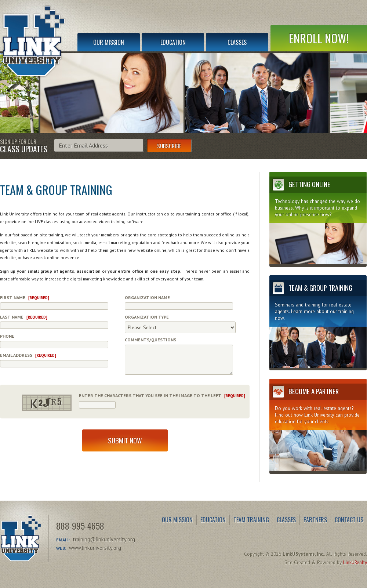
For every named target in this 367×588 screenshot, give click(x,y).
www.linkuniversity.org (95, 548)
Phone (7, 336)
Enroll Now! (319, 38)
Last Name (24, 317)
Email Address (28, 355)
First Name (25, 297)
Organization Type (147, 317)
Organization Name (147, 297)
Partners (315, 520)
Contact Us (349, 520)
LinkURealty (355, 562)
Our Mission (109, 42)
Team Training (251, 520)
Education (173, 42)
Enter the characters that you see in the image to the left (162, 395)
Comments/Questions (150, 340)
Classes (237, 42)
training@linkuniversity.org (104, 539)
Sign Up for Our (24, 145)
